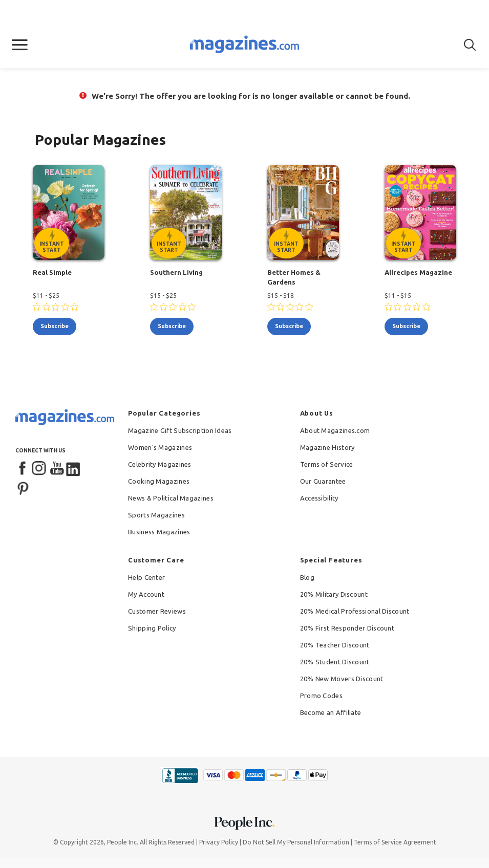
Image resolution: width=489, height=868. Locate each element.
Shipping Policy (152, 628)
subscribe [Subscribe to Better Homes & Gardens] (289, 326)
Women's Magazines (160, 447)
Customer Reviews (157, 611)
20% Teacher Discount (335, 645)
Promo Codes (321, 696)
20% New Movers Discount (342, 679)
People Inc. (123, 842)
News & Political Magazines (171, 498)
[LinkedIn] (74, 469)
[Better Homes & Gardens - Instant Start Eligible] (303, 212)
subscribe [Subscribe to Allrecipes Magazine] (406, 326)
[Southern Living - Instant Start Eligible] (186, 212)
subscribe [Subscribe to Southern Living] (172, 326)
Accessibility (319, 498)
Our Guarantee (323, 481)
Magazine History (327, 447)
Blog (307, 577)
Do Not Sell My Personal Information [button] (296, 842)
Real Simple (52, 272)
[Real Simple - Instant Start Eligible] (69, 212)
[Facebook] (23, 469)
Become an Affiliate (331, 712)
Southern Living (176, 272)
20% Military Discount (334, 594)
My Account (146, 594)
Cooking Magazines (159, 481)
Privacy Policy (219, 842)
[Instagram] (40, 469)
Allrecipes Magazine (418, 272)
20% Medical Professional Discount (355, 611)
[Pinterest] (23, 487)
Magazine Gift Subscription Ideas (180, 430)
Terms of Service (327, 464)
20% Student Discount (335, 662)
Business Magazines (159, 532)
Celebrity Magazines (160, 464)
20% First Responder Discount (347, 628)
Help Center (146, 577)
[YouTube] (57, 469)
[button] (20, 45)
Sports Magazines (156, 515)
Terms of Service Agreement (395, 842)
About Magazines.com (335, 430)
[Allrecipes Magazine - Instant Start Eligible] (420, 212)
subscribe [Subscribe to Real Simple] (55, 326)
